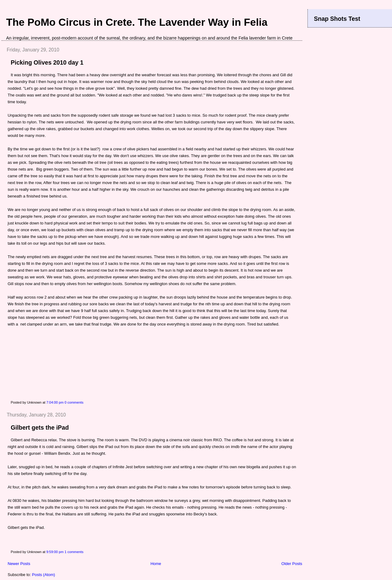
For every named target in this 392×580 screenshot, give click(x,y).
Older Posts (292, 564)
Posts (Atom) (44, 575)
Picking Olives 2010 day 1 (47, 62)
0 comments (74, 402)
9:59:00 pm (55, 552)
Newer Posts (19, 564)
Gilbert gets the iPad (40, 427)
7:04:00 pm (55, 402)
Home (156, 564)
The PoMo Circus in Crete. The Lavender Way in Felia (137, 22)
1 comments (74, 552)
